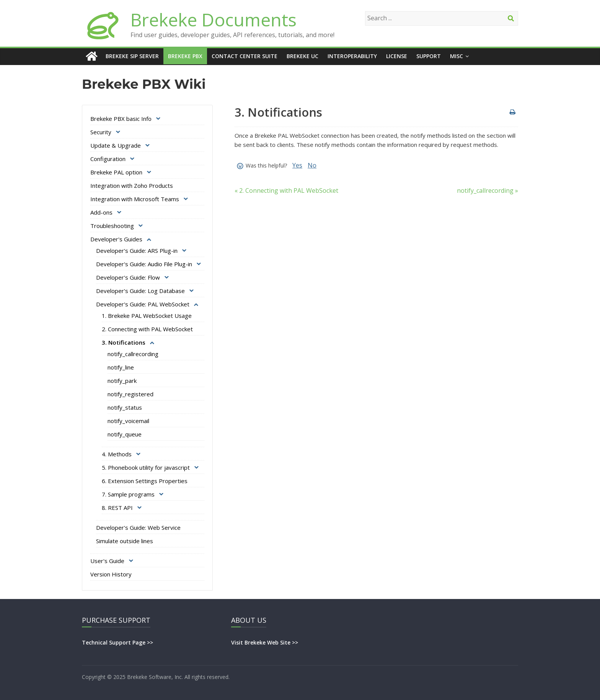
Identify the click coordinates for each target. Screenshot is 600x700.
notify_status (125, 407)
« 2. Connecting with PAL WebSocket (286, 190)
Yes (297, 165)
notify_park (122, 381)
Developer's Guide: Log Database (140, 291)
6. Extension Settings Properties (145, 481)
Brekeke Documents (214, 20)
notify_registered (130, 394)
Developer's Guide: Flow (128, 277)
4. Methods (117, 454)
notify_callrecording (133, 354)
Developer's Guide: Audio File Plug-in (144, 264)
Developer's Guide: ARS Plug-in (137, 251)
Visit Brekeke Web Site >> (265, 642)
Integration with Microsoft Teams (135, 199)
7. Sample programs (128, 494)
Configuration (108, 159)
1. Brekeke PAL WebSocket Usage (147, 316)
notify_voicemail (128, 421)
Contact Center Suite (245, 56)
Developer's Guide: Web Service (138, 527)
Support (429, 56)
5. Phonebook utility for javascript (146, 467)
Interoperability (352, 56)
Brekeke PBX (185, 56)
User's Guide (107, 561)
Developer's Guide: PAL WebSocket (143, 304)
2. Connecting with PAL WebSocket (147, 329)
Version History (111, 574)
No (312, 165)
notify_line (121, 367)
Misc (457, 56)
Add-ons (101, 212)
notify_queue (125, 434)
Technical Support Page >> (117, 642)
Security (101, 132)
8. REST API (117, 508)
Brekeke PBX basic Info (121, 119)
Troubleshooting (112, 226)
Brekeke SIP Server (132, 56)
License (397, 56)
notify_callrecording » (487, 190)
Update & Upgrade (116, 145)
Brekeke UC (302, 56)
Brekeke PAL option (116, 172)
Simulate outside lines (125, 541)
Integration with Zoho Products (132, 186)
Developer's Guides (116, 239)
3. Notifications (124, 342)
